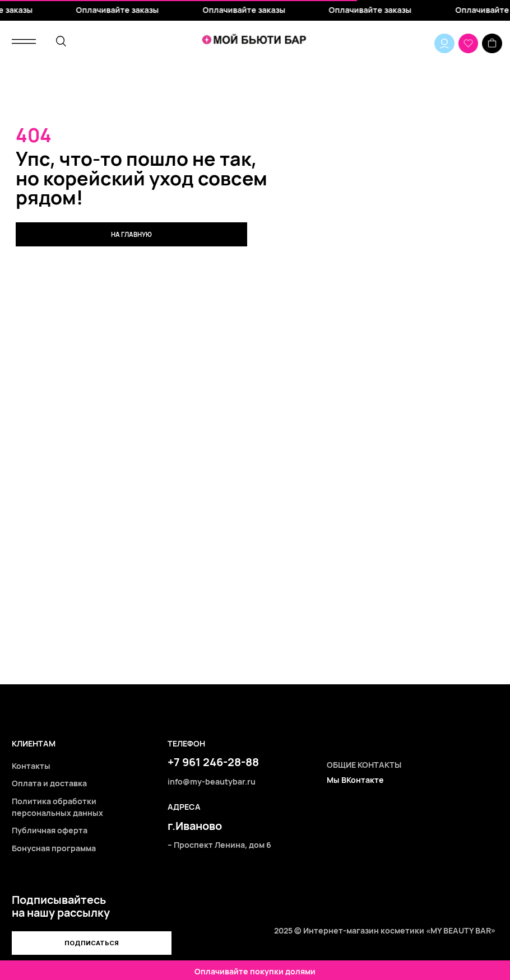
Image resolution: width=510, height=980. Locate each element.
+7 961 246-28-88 (213, 762)
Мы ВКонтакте (355, 780)
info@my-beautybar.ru (212, 781)
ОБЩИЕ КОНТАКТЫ (364, 765)
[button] (91, 943)
